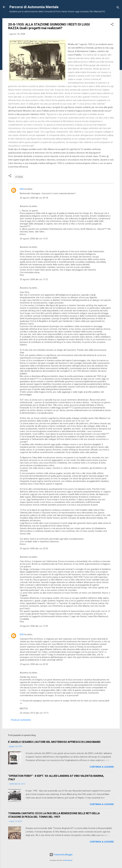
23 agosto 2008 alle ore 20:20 (34, 548)
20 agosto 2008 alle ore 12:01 (34, 239)
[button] (112, 25)
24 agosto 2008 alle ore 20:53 (34, 664)
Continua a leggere (102, 767)
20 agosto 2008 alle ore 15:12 (34, 279)
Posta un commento (21, 720)
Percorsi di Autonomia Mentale (34, 7)
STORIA (19, 177)
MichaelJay (68, 860)
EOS (22, 189)
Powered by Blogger (61, 855)
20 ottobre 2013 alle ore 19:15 (34, 713)
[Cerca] (118, 8)
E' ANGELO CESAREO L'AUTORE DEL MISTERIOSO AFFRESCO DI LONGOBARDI (54, 742)
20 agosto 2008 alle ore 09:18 (34, 198)
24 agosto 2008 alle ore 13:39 (34, 626)
